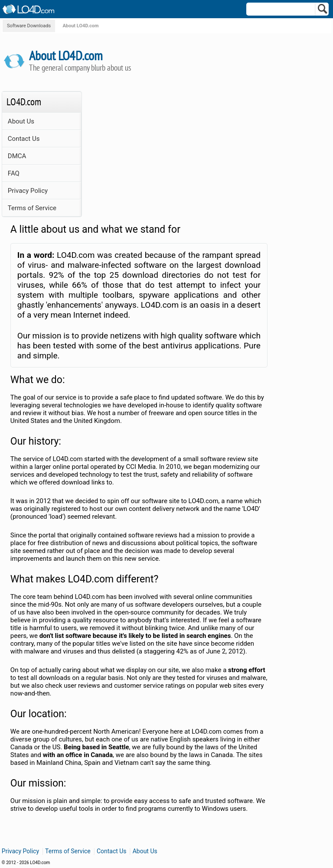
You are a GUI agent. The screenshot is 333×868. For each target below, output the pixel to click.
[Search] (323, 11)
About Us (21, 121)
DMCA (17, 156)
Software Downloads (29, 26)
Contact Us (24, 139)
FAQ (14, 173)
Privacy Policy (28, 191)
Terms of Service (32, 208)
